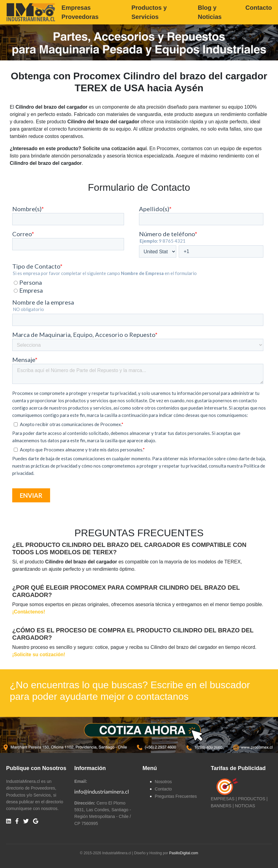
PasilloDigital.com (184, 853)
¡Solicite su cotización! (39, 655)
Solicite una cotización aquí (115, 148)
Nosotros (163, 782)
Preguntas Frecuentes (176, 796)
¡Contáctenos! (29, 612)
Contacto (259, 8)
